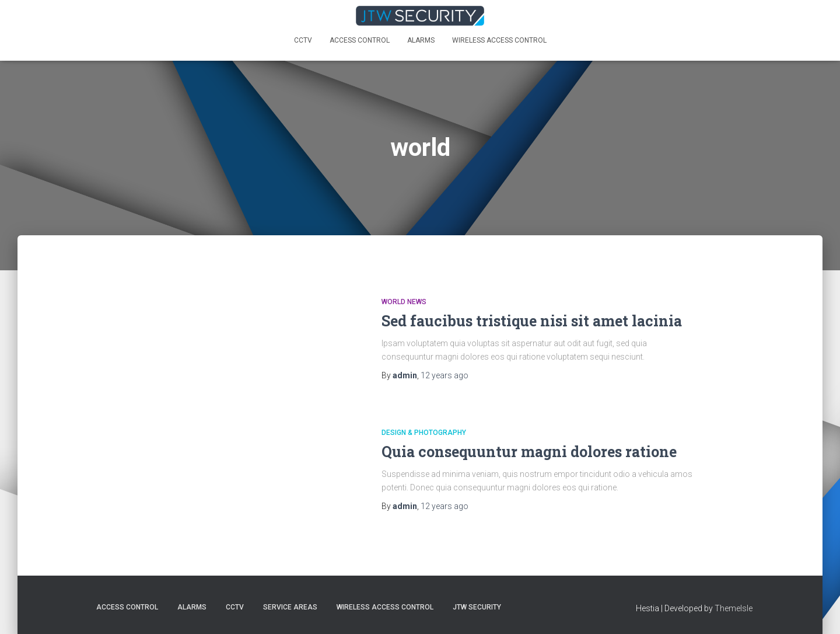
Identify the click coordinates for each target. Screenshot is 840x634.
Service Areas (290, 607)
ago (444, 375)
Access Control (360, 40)
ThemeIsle (734, 608)
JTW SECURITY (477, 607)
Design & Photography (424, 433)
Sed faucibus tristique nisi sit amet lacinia (532, 321)
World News (404, 302)
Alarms (421, 40)
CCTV (303, 40)
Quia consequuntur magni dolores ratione (529, 452)
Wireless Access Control (499, 40)
